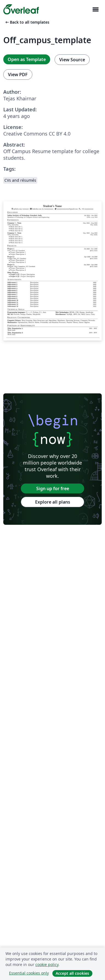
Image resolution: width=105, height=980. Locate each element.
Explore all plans (53, 502)
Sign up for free (53, 488)
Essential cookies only (29, 973)
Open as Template (27, 59)
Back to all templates (27, 22)
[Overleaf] (21, 9)
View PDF (18, 74)
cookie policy (47, 964)
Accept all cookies (72, 973)
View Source (72, 60)
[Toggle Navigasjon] (95, 9)
